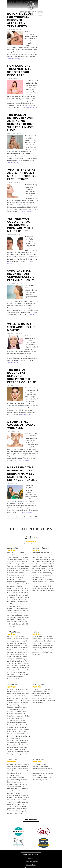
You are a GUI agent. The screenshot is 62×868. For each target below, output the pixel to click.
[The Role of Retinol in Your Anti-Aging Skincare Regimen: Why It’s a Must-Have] (15, 142)
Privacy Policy (31, 865)
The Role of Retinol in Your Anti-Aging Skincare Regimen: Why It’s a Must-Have (23, 122)
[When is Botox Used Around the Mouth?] (15, 342)
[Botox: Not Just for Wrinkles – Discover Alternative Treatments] (15, 38)
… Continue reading (14, 59)
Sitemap (31, 858)
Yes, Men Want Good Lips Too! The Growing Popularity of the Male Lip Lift (22, 225)
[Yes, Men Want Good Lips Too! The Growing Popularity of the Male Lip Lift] (15, 243)
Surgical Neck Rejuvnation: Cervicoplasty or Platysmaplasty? (22, 275)
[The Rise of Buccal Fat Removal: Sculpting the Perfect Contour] (15, 394)
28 (31, 517)
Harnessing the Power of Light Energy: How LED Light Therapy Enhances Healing (22, 474)
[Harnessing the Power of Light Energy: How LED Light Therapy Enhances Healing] (15, 492)
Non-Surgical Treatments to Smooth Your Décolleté (20, 70)
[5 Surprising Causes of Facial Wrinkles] (15, 440)
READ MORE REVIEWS (31, 820)
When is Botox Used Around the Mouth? (21, 327)
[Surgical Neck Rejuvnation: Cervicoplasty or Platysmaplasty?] (15, 292)
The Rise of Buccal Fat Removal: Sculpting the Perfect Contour (22, 376)
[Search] (54, 2)
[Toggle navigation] (60, 2)
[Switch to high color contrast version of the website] (49, 2)
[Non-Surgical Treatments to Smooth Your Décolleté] (15, 87)
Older (36, 517)
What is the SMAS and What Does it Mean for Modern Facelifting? (22, 174)
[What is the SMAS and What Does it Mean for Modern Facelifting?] (15, 191)
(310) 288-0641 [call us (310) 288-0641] (31, 18)
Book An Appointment (31, 22)
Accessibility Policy (31, 862)
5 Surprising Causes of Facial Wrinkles (21, 425)
